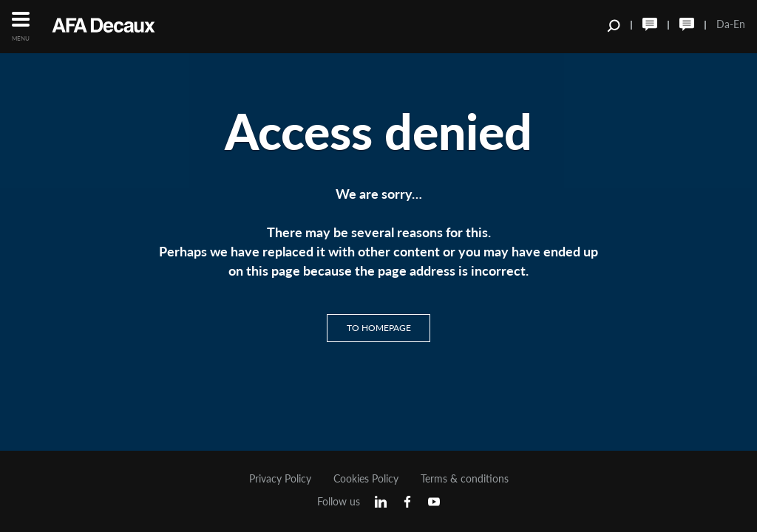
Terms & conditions (465, 479)
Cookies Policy (366, 479)
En (739, 24)
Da (723, 24)
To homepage (379, 328)
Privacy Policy (280, 479)
